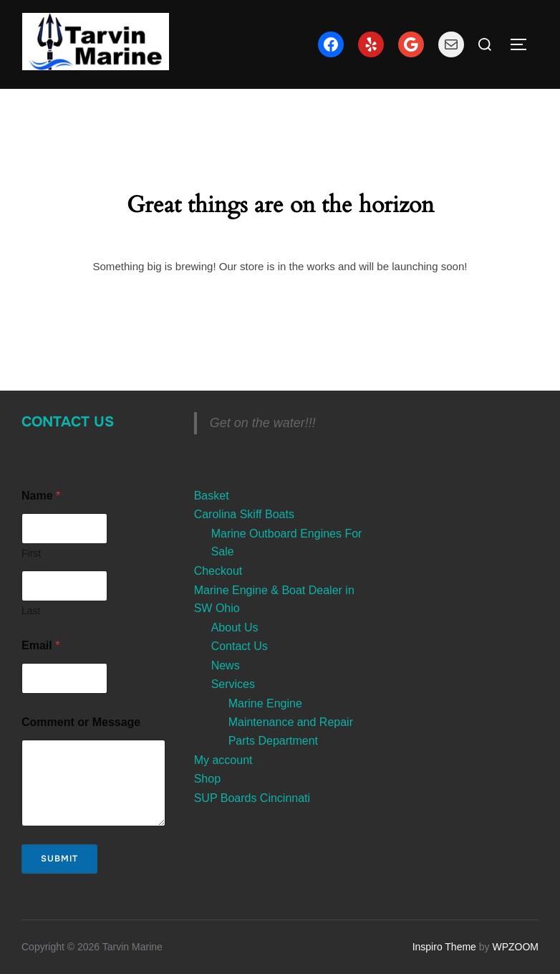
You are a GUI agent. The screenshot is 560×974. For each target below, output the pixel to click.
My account (223, 760)
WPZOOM (515, 947)
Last (31, 611)
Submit (59, 859)
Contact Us (68, 422)
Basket (212, 496)
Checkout (218, 571)
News (226, 665)
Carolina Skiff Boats (244, 514)
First (31, 553)
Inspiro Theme (444, 947)
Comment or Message (81, 722)
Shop (207, 779)
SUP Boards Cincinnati (252, 798)
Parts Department (273, 741)
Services (233, 684)
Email (40, 645)
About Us (235, 627)
